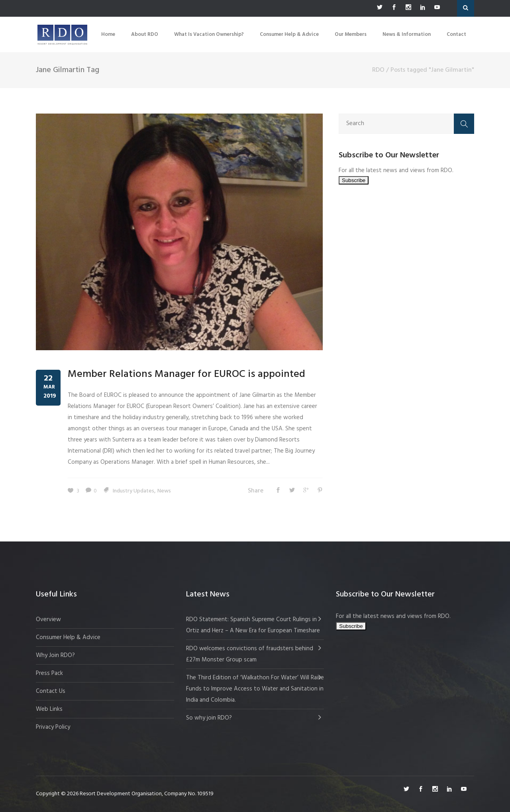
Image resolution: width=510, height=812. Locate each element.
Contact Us (51, 691)
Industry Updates (133, 491)
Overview (48, 620)
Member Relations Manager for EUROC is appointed (186, 374)
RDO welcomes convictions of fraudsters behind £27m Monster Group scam (250, 654)
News (164, 491)
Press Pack (49, 673)
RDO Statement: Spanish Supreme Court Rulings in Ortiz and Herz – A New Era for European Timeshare (253, 625)
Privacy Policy (53, 727)
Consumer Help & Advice (68, 637)
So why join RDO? (209, 718)
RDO (378, 70)
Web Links (49, 709)
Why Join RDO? (55, 655)
